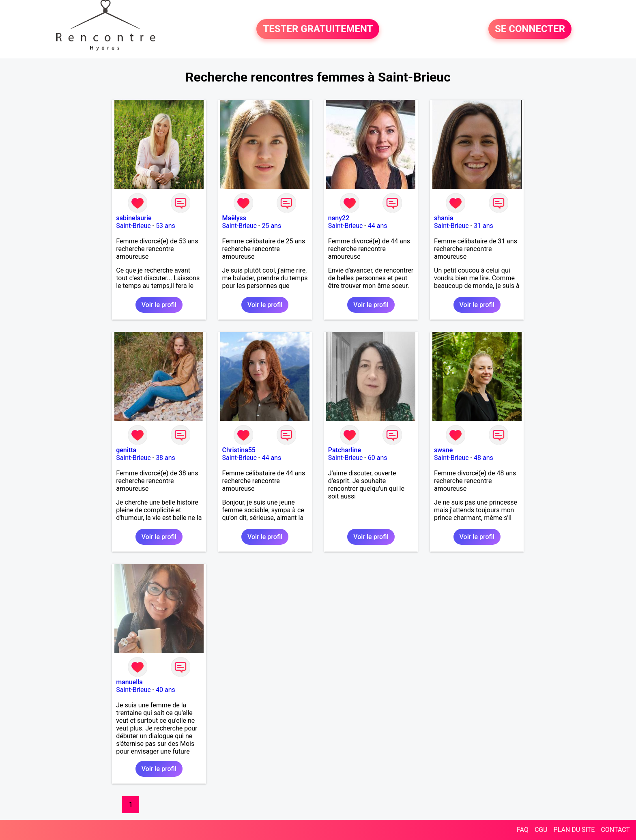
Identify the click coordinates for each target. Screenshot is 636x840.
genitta (126, 450)
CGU (541, 830)
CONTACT (615, 830)
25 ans (271, 226)
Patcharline (345, 450)
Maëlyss (234, 218)
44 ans (378, 226)
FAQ (523, 830)
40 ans (165, 690)
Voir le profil (159, 305)
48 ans (483, 458)
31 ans (483, 226)
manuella (129, 682)
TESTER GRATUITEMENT (318, 29)
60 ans (378, 458)
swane (443, 450)
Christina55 (239, 450)
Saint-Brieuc (133, 226)
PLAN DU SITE (574, 830)
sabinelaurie (134, 218)
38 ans (165, 458)
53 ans (165, 226)
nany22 (339, 218)
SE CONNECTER (530, 29)
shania (444, 218)
